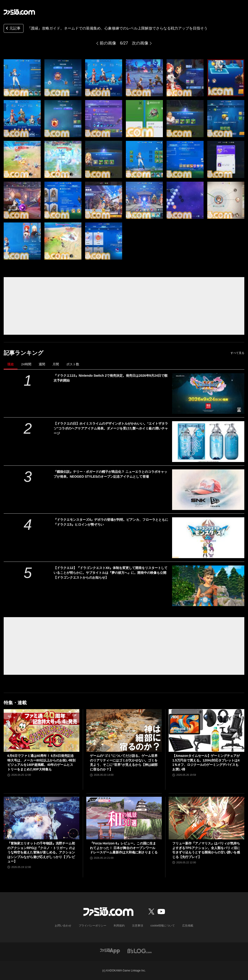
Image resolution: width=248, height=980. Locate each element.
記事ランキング (24, 353)
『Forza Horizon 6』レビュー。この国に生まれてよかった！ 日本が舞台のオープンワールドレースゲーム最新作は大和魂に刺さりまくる (124, 848)
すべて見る (237, 353)
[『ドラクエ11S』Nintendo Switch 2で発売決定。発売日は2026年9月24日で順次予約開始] (208, 394)
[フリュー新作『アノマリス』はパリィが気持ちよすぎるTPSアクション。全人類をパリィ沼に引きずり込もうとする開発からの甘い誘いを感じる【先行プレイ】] (206, 818)
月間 (56, 364)
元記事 (13, 29)
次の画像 (140, 43)
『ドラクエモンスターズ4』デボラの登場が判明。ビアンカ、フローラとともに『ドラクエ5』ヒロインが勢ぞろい (111, 522)
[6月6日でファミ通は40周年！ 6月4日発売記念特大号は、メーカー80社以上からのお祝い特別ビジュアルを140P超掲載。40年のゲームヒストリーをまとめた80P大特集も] (42, 730)
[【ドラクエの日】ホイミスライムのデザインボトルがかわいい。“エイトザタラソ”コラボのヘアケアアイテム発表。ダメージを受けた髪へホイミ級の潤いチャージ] (208, 442)
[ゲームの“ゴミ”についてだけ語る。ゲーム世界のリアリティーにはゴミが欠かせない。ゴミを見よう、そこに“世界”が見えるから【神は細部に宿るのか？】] (124, 730)
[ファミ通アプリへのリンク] (110, 951)
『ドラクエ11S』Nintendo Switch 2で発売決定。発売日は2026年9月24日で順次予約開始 (111, 378)
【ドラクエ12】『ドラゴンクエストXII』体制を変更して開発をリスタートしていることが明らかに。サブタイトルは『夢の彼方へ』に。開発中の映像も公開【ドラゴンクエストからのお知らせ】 (111, 573)
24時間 (26, 364)
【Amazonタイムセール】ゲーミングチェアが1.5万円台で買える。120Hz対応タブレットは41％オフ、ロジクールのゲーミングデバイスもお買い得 (206, 762)
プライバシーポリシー (92, 926)
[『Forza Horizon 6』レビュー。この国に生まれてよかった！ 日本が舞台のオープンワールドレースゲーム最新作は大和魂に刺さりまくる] (124, 818)
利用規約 (119, 926)
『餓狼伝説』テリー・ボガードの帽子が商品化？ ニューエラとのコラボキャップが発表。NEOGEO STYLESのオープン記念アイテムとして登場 (110, 474)
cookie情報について (163, 926)
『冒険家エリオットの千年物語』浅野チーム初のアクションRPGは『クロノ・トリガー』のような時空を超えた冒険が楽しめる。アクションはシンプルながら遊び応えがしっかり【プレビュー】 (41, 852)
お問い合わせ (63, 926)
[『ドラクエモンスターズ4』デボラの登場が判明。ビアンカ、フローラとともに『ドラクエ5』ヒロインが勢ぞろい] (208, 538)
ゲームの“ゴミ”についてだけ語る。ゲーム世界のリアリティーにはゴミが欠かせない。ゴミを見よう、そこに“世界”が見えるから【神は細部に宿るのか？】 (124, 762)
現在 (11, 364)
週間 (42, 364)
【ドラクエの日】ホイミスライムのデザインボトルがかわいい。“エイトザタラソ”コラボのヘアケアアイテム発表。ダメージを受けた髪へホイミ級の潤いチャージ (111, 428)
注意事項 (138, 926)
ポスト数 (73, 364)
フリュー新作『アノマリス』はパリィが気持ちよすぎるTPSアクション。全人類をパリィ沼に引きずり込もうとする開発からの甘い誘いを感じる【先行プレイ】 (206, 850)
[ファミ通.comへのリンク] (19, 12)
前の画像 (108, 43)
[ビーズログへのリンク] (140, 951)
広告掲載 (188, 926)
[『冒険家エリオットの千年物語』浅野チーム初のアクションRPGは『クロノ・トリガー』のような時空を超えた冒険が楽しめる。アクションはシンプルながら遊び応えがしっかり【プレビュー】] (42, 818)
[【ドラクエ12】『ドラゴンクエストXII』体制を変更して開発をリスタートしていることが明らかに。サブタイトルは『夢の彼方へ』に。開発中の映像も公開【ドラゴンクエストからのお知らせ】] (208, 586)
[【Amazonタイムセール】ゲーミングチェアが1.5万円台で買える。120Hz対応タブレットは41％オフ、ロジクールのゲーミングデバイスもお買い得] (206, 730)
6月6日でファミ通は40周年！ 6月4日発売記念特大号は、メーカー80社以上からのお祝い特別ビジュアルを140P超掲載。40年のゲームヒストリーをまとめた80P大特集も (41, 762)
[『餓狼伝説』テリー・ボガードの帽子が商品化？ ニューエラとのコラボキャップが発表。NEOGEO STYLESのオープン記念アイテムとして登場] (208, 490)
